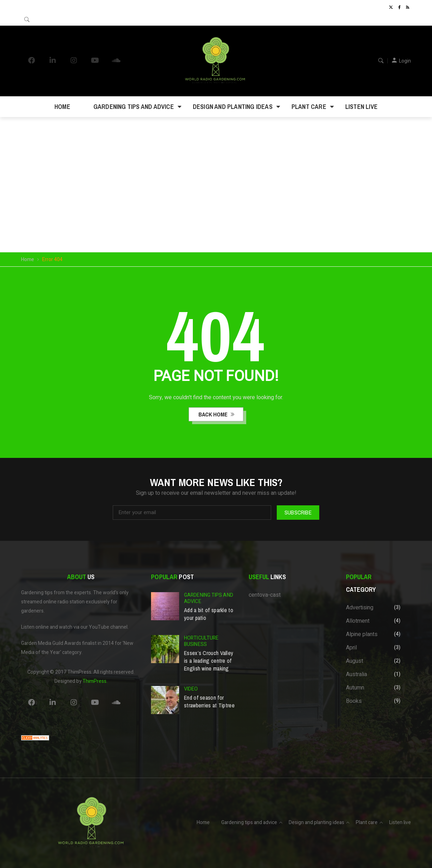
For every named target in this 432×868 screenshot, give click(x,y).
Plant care (309, 107)
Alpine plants (362, 634)
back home (214, 414)
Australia (356, 674)
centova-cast (265, 595)
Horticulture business (201, 641)
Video (191, 689)
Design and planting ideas (233, 107)
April (351, 648)
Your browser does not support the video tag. (216, 167)
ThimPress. (95, 681)
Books (354, 701)
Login (405, 61)
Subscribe (298, 512)
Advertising (360, 608)
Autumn (355, 688)
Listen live (361, 107)
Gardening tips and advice (134, 107)
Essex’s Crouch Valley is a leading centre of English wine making (209, 661)
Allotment (358, 621)
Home (62, 107)
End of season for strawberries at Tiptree (209, 701)
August (355, 661)
